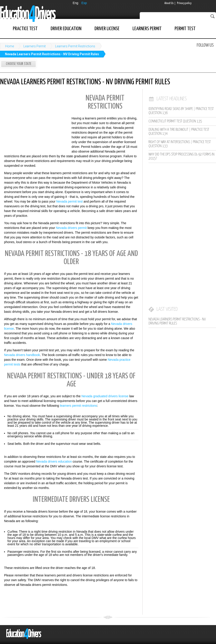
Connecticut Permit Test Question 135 (175, 121)
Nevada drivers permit (71, 228)
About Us (169, 3)
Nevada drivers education (54, 461)
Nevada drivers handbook (22, 355)
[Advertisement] (34, 121)
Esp (84, 3)
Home (10, 46)
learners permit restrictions (78, 406)
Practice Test (25, 29)
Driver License (107, 29)
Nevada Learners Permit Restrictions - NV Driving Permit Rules (52, 54)
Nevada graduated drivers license (105, 396)
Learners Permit (147, 29)
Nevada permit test (70, 201)
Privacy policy (184, 3)
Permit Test (185, 29)
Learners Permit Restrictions (75, 46)
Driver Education (66, 29)
